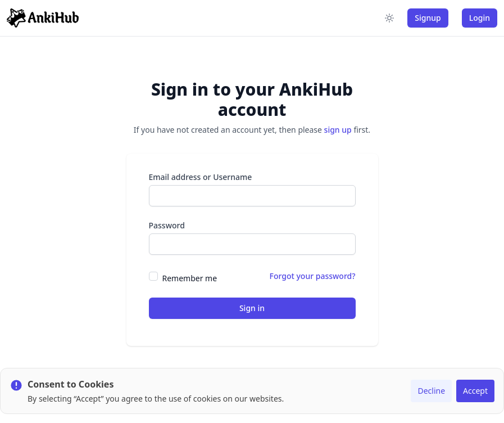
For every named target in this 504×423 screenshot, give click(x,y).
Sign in (252, 308)
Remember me (190, 278)
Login (480, 18)
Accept (475, 391)
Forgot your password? (313, 276)
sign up (338, 130)
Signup (428, 18)
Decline (431, 391)
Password (167, 225)
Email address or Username (201, 177)
